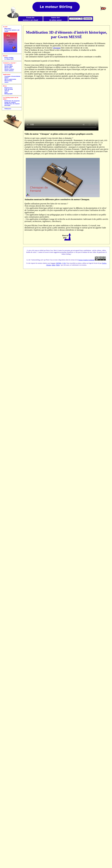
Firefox (104, 263)
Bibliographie (8, 94)
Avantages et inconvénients (12, 76)
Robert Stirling (9, 58)
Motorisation (8, 81)
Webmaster (8, 109)
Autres (6, 82)
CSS (64, 263)
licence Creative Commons (86, 260)
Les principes (8, 65)
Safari (53, 265)
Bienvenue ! (8, 28)
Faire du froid (9, 89)
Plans (6, 92)
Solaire (6, 78)
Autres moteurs (9, 71)
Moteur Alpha (9, 66)
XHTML (59, 263)
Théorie (7, 91)
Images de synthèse (10, 102)
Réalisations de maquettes (12, 101)
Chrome (49, 265)
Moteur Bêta (8, 68)
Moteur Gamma (9, 69)
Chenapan (57, 48)
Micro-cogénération (10, 79)
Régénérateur (8, 88)
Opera (58, 265)
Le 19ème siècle (9, 59)
